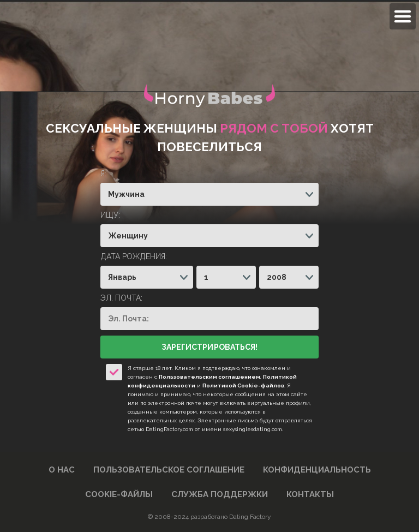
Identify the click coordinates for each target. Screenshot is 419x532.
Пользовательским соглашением (209, 377)
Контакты (310, 494)
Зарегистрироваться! (209, 347)
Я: (103, 174)
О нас (62, 470)
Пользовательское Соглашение (169, 470)
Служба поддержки (220, 494)
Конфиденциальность (317, 470)
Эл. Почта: (121, 298)
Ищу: (110, 215)
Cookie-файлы (119, 494)
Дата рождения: (134, 256)
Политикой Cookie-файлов (243, 385)
